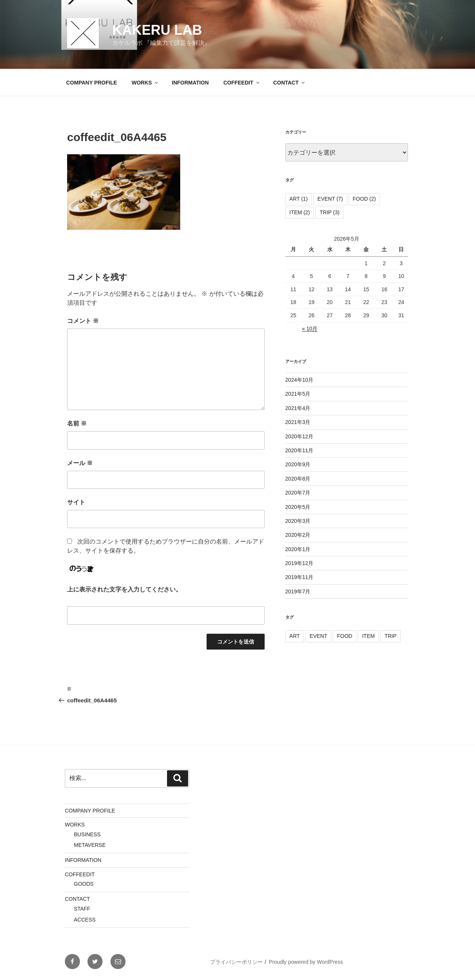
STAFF (82, 909)
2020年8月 (298, 479)
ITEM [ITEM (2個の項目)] (300, 212)
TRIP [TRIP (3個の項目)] (330, 212)
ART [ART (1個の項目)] (299, 199)
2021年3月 (298, 422)
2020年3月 (298, 521)
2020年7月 (298, 493)
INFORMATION (190, 83)
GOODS (84, 884)
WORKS (145, 83)
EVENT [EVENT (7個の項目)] (330, 199)
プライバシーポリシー (236, 962)
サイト (76, 502)
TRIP (391, 636)
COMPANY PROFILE (92, 83)
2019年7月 (298, 591)
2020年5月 (298, 507)
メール (80, 463)
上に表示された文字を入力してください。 (124, 589)
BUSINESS (87, 834)
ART (295, 636)
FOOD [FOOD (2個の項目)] (364, 199)
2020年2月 (298, 535)
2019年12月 (300, 563)
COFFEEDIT (242, 83)
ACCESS (85, 920)
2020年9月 (298, 464)
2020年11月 (300, 450)
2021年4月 (298, 408)
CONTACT (290, 83)
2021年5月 (298, 394)
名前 (77, 423)
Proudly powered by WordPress (306, 962)
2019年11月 (300, 577)
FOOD (345, 636)
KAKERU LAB (157, 30)
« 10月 (310, 329)
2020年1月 (298, 549)
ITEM (368, 636)
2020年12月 (300, 436)
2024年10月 (300, 380)
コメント (83, 321)
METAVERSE (90, 845)
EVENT (318, 636)
